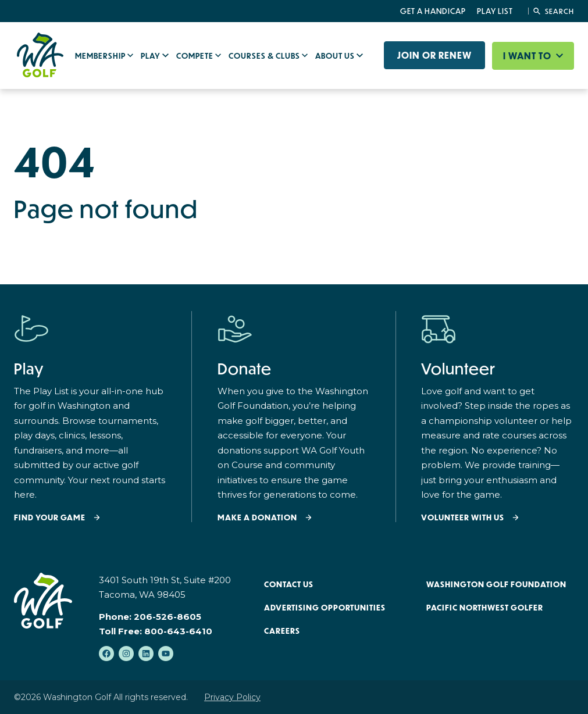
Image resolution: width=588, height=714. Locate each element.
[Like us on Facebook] (106, 654)
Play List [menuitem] (495, 11)
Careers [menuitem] (282, 631)
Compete (196, 56)
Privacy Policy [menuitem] (232, 697)
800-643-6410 (178, 631)
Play (152, 56)
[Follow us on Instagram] (126, 654)
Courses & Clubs (265, 56)
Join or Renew (434, 55)
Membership (101, 56)
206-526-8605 (168, 617)
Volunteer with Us (463, 518)
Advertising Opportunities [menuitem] (325, 608)
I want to (528, 56)
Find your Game (50, 518)
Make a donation (257, 518)
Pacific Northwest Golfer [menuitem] (485, 608)
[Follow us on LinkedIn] (146, 654)
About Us (336, 56)
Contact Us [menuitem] (289, 584)
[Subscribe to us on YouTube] (166, 654)
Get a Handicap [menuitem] (433, 11)
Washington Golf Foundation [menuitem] (496, 584)
